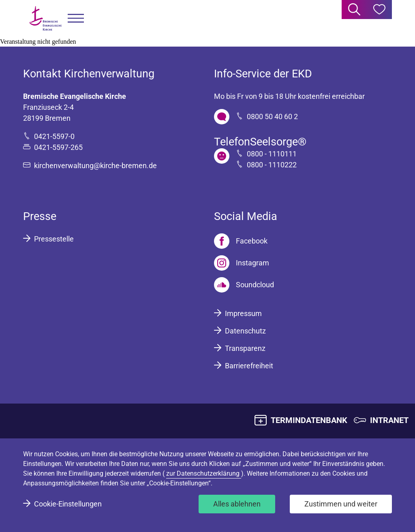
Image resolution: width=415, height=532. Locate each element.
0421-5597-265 (58, 147)
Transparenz (245, 348)
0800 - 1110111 (272, 154)
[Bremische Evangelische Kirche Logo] (45, 18)
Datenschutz (245, 331)
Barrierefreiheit (249, 366)
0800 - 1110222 (272, 165)
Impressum (243, 313)
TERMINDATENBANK (309, 420)
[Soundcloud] (244, 285)
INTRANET (389, 420)
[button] (76, 18)
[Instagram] (242, 263)
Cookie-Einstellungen (68, 504)
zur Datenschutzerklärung (204, 473)
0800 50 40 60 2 (272, 116)
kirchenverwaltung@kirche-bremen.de (95, 166)
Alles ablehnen (237, 504)
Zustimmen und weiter (341, 504)
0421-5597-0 (54, 136)
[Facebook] (241, 241)
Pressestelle (54, 239)
